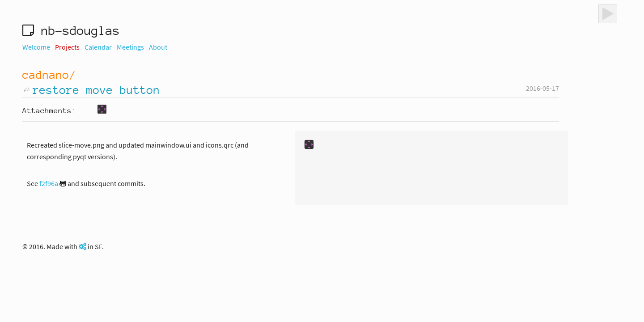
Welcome (36, 47)
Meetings (130, 47)
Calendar (98, 47)
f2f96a (49, 183)
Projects (67, 47)
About (158, 47)
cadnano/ (49, 75)
